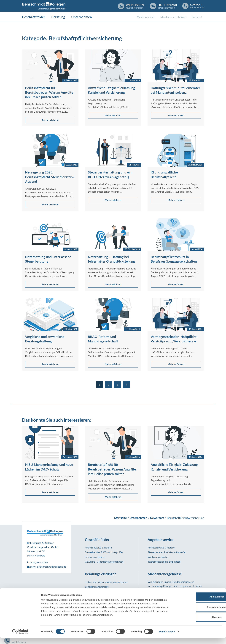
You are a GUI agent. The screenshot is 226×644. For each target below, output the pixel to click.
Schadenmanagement (97, 587)
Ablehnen (200, 623)
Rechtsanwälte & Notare (98, 548)
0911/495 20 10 (37, 563)
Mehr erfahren (50, 120)
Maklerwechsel (145, 17)
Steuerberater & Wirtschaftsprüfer (104, 552)
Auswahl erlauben (200, 613)
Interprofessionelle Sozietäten (164, 562)
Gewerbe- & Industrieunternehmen (104, 562)
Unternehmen (82, 17)
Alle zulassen (200, 603)
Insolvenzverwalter (95, 557)
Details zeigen (167, 638)
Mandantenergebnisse (173, 17)
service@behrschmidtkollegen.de (47, 567)
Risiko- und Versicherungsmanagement (106, 582)
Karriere (196, 17)
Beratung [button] (58, 17)
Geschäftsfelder (34, 17)
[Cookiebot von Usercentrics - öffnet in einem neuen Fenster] (20, 638)
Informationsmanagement (99, 592)
